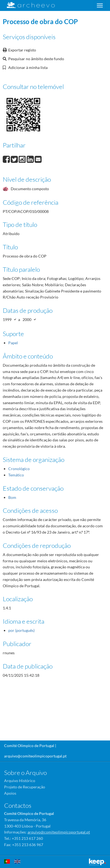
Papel (13, 343)
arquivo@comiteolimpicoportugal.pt (35, 756)
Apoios (10, 793)
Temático (16, 475)
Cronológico (19, 469)
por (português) (21, 630)
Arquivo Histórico (20, 781)
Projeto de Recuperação (25, 787)
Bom (12, 497)
